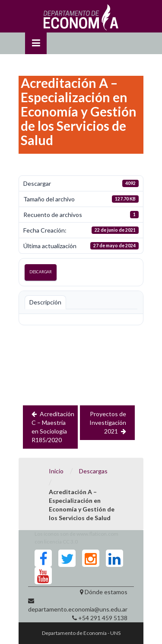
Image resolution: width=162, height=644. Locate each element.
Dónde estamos (106, 592)
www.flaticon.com (97, 534)
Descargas (93, 471)
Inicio (56, 471)
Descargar (41, 272)
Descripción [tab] (45, 302)
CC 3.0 (70, 542)
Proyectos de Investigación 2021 (108, 422)
